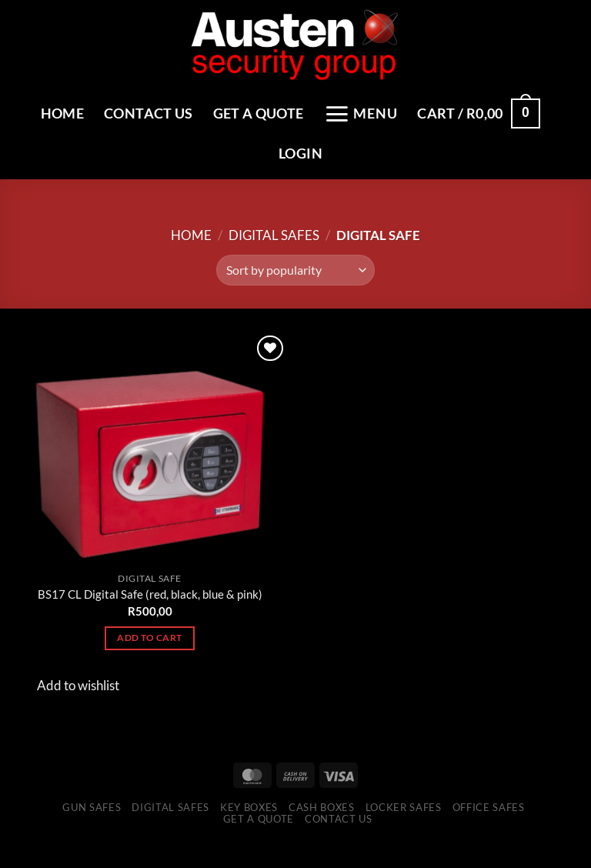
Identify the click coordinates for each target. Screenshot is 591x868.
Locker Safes (404, 830)
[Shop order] (295, 294)
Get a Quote (330, 110)
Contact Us (216, 110)
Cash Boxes (322, 830)
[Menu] (439, 111)
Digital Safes (274, 258)
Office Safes (489, 830)
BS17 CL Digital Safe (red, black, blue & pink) (150, 618)
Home (126, 110)
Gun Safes (92, 830)
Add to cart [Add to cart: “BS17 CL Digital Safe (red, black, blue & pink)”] (149, 661)
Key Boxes (249, 830)
